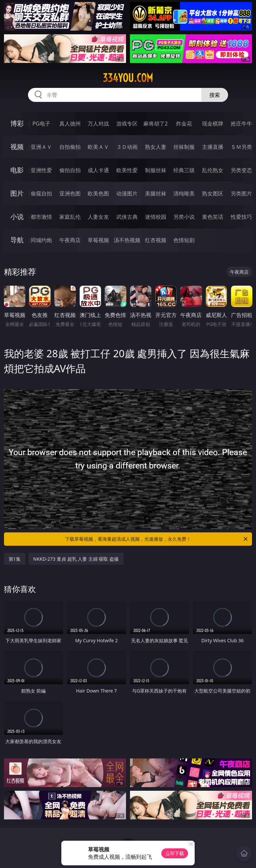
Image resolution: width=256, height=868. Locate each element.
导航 (17, 240)
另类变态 (241, 170)
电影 (17, 170)
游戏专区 (127, 124)
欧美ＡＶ (98, 147)
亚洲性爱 (41, 170)
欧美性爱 (127, 170)
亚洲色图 (70, 193)
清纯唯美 (184, 193)
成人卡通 (98, 170)
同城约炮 (41, 240)
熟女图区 (213, 193)
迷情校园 (156, 217)
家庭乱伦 (70, 217)
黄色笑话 (213, 217)
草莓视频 (98, 240)
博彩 (17, 123)
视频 (17, 147)
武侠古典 (127, 217)
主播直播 (213, 147)
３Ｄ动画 (127, 147)
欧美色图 (98, 193)
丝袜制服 (184, 147)
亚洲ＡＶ (41, 147)
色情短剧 (184, 240)
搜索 (215, 95)
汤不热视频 (127, 240)
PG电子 (41, 124)
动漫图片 (127, 193)
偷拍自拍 (70, 170)
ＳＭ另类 (241, 147)
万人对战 (98, 124)
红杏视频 (156, 240)
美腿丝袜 (156, 193)
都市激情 (41, 217)
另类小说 (184, 217)
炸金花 (184, 124)
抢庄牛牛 (241, 124)
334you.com (128, 78)
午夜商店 (70, 240)
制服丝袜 (156, 170)
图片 (17, 193)
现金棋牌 (213, 124)
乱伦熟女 (213, 170)
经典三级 (184, 170)
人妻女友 (98, 217)
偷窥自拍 (41, 193)
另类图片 (241, 193)
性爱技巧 (241, 217)
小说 (17, 217)
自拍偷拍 (70, 147)
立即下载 (175, 853)
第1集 (15, 559)
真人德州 (70, 124)
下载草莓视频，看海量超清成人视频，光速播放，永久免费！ (157, 539)
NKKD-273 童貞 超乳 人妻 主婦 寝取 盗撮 (76, 559)
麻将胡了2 (155, 124)
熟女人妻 (156, 147)
